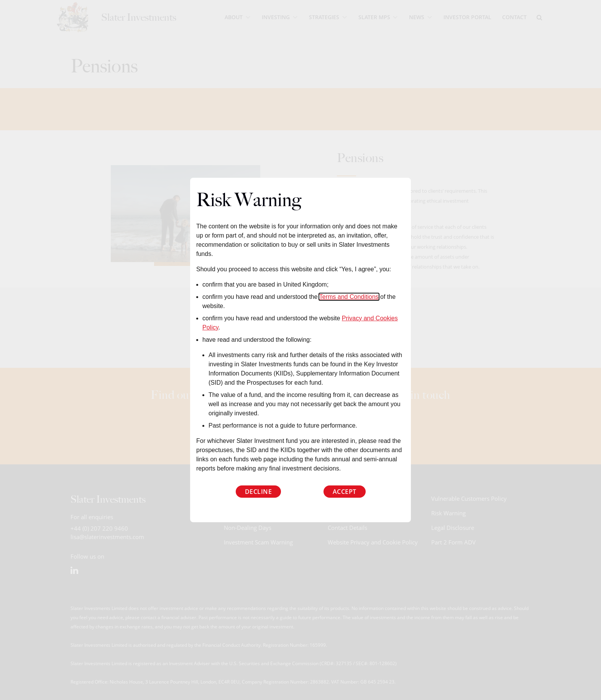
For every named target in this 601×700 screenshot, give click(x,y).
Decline (259, 492)
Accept (345, 492)
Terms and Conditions (349, 297)
